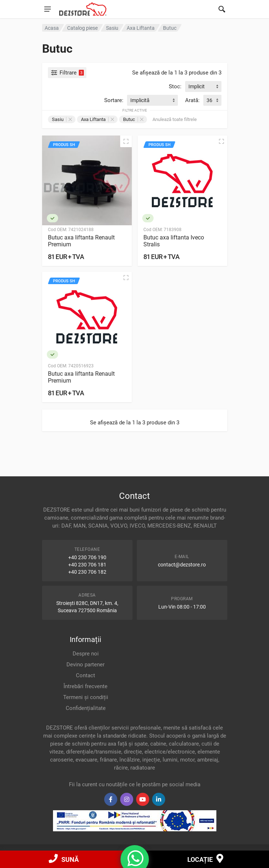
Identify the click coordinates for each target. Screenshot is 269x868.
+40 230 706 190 (87, 557)
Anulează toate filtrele (175, 119)
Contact (85, 675)
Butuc (133, 119)
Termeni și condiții (86, 697)
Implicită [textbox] (140, 100)
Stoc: (175, 86)
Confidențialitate (86, 708)
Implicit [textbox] (197, 86)
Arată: (192, 100)
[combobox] (203, 86)
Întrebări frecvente (85, 686)
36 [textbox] (209, 100)
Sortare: (114, 100)
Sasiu (62, 119)
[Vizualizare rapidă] (126, 141)
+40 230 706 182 (87, 572)
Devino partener (85, 665)
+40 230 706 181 (87, 565)
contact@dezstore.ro (182, 565)
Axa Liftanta (97, 119)
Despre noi (86, 654)
